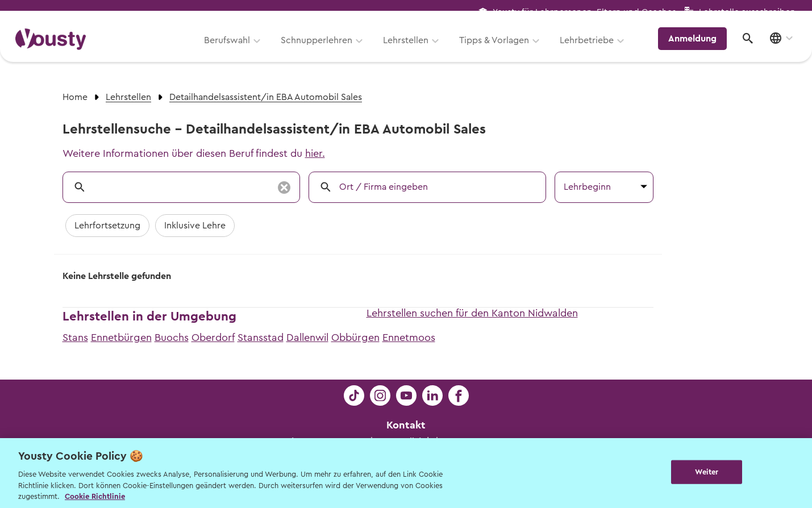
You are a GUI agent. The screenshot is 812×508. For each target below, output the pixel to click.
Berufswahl (233, 49)
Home (75, 97)
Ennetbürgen (121, 338)
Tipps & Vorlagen (500, 49)
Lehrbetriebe (593, 49)
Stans (75, 338)
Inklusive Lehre (195, 226)
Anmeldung (698, 48)
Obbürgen (355, 338)
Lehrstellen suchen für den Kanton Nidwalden (472, 313)
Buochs (172, 338)
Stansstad (261, 338)
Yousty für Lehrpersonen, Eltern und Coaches (584, 12)
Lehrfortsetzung (107, 226)
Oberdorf (213, 338)
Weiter (707, 472)
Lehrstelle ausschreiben (747, 12)
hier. (315, 153)
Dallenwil (307, 338)
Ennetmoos (409, 338)
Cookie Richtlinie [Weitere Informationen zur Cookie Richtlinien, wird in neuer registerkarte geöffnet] (95, 496)
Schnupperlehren (323, 49)
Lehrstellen (412, 49)
